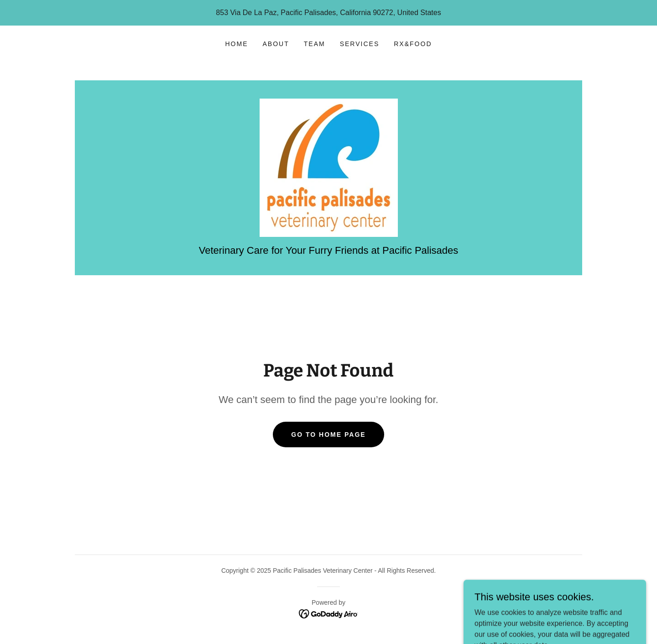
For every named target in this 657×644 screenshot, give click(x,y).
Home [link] (237, 44)
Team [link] (315, 44)
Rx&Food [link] (413, 44)
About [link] (276, 44)
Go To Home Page (328, 435)
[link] (329, 167)
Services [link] (360, 44)
